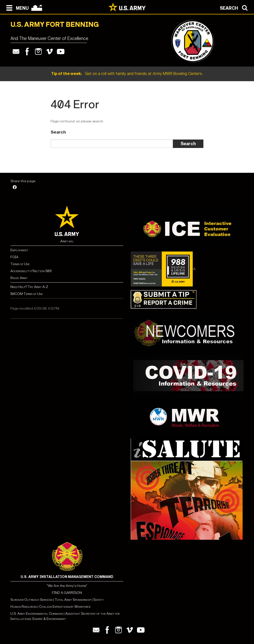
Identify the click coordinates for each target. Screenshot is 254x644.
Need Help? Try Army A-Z (29, 287)
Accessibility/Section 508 (31, 271)
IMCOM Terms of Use (27, 294)
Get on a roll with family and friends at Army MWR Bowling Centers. (127, 74)
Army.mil (67, 241)
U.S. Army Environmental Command (37, 614)
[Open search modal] (235, 7)
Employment (19, 250)
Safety (98, 600)
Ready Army (19, 278)
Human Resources (24, 607)
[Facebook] (15, 188)
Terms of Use (20, 264)
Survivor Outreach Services (32, 600)
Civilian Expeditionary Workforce (65, 607)
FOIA (14, 257)
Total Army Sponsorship (73, 600)
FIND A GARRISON (67, 593)
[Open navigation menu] (16, 7)
